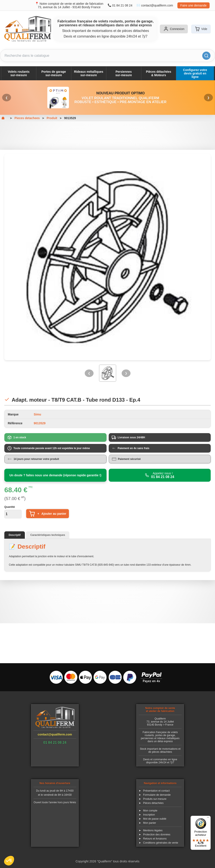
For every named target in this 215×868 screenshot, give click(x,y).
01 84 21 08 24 (122, 5)
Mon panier (150, 823)
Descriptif (15, 535)
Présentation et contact (156, 791)
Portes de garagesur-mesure (54, 73)
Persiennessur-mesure (124, 73)
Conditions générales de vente (161, 843)
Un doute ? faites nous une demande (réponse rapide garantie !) (55, 475)
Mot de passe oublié (155, 819)
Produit (52, 118)
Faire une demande (193, 5)
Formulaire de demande (157, 795)
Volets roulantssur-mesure (19, 73)
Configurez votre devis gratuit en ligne (195, 73)
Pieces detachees (27, 118)
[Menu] (208, 818)
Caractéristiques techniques (48, 535)
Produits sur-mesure (155, 799)
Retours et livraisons (155, 839)
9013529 (70, 118)
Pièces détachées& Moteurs (159, 73)
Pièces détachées (153, 803)
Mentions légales (153, 830)
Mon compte (150, 811)
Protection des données (157, 835)
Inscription (149, 815)
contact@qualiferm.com (157, 5)
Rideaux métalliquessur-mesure (89, 73)
